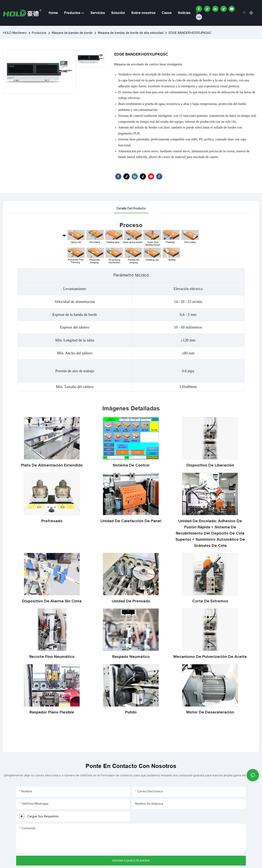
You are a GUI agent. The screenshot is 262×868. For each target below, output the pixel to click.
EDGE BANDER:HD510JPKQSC (190, 33)
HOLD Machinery (15, 33)
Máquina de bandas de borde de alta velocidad (131, 33)
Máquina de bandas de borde (72, 33)
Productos (39, 33)
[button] (197, 13)
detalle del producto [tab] (131, 208)
